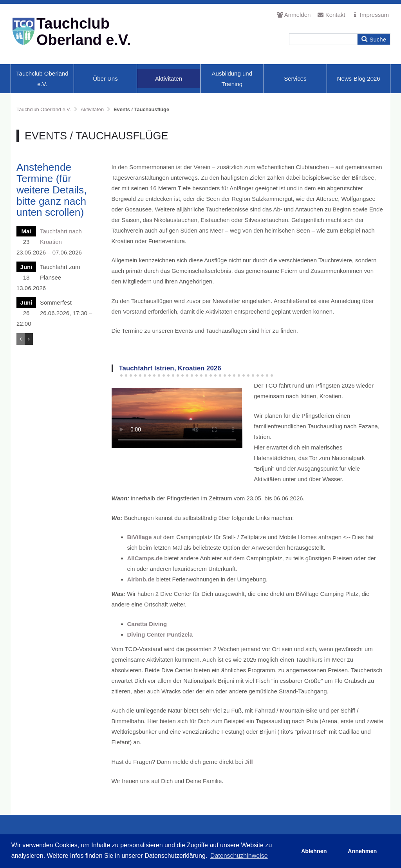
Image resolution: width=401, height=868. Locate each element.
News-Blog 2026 (359, 78)
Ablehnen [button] (314, 851)
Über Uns (105, 78)
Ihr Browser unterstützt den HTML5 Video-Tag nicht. (177, 418)
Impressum (371, 15)
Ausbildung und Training (232, 79)
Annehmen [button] (362, 851)
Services (295, 78)
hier (266, 331)
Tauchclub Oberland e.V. (42, 79)
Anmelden (294, 15)
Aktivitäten (169, 78)
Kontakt (331, 15)
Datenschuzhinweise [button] (239, 856)
